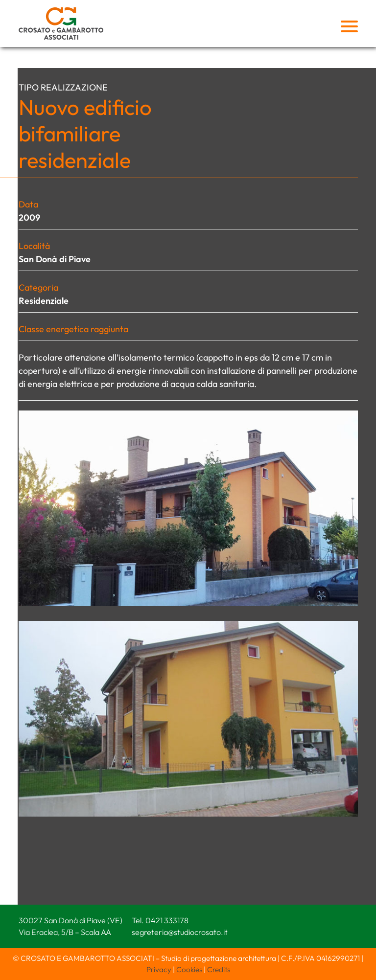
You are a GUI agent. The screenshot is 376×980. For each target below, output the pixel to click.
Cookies (189, 969)
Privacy (159, 969)
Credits (219, 969)
